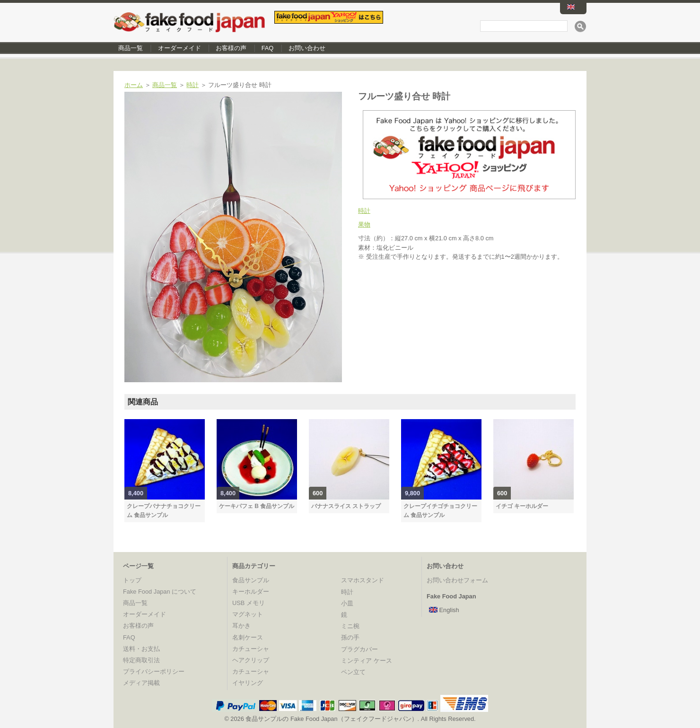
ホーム (134, 85)
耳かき (241, 626)
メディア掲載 (141, 683)
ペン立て (353, 672)
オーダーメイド (179, 48)
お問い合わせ (307, 48)
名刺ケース (248, 637)
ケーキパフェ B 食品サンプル (257, 506)
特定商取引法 (141, 660)
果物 (364, 224)
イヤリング (248, 683)
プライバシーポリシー (154, 671)
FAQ (268, 48)
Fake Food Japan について (160, 592)
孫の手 (350, 637)
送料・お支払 (141, 649)
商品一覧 (131, 48)
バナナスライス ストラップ (346, 506)
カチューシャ (251, 649)
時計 (192, 85)
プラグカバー (359, 649)
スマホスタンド (363, 580)
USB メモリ (249, 603)
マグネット (248, 614)
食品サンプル (251, 580)
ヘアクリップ (251, 660)
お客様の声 (231, 48)
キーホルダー (251, 592)
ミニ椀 (350, 626)
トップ (132, 580)
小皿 (347, 603)
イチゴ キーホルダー (522, 506)
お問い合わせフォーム (457, 580)
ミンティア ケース (367, 661)
